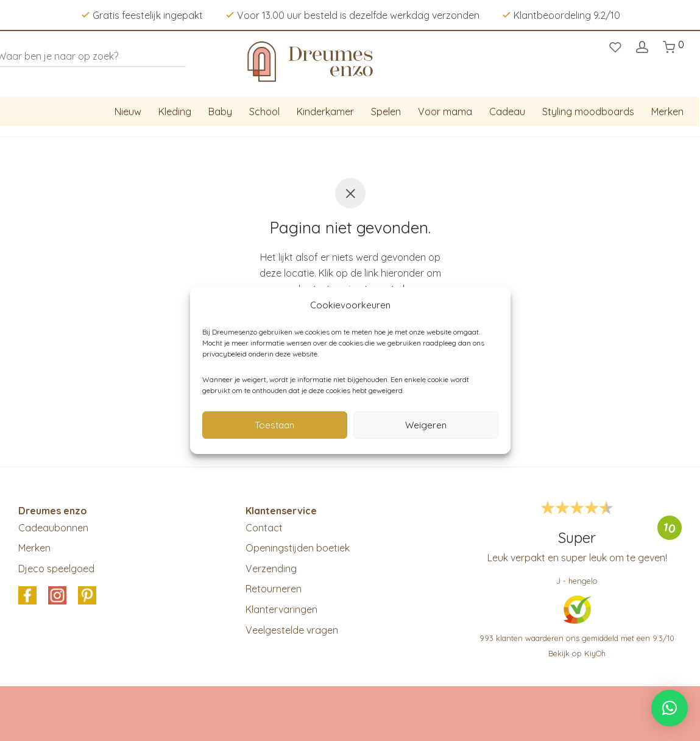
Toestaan (274, 425)
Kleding (175, 112)
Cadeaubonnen (53, 528)
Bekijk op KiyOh (577, 653)
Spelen (386, 112)
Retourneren (274, 589)
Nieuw (128, 112)
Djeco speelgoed (56, 569)
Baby (220, 112)
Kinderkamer (325, 112)
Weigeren (426, 425)
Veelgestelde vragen (292, 630)
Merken (667, 112)
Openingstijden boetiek (298, 548)
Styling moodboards (588, 112)
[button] (670, 708)
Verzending (271, 569)
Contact (264, 528)
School (264, 112)
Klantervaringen (281, 609)
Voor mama (445, 112)
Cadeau (507, 112)
